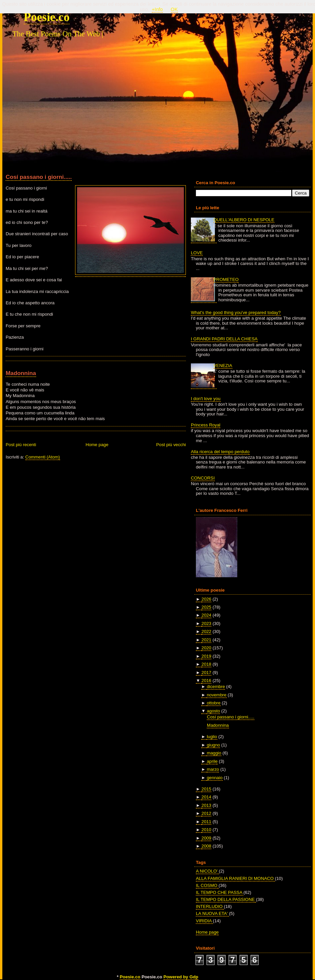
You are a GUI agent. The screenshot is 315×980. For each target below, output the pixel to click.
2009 (206, 838)
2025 (206, 607)
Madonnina (21, 373)
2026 (206, 599)
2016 (206, 681)
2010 (206, 830)
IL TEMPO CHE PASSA (220, 892)
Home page (97, 445)
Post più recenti (21, 445)
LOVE (197, 253)
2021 (206, 640)
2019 (206, 656)
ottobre (214, 703)
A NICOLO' (207, 871)
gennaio (215, 778)
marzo (213, 769)
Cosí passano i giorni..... (39, 177)
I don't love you (206, 399)
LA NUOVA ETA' (212, 913)
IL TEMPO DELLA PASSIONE (226, 899)
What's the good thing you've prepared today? (236, 312)
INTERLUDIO (210, 906)
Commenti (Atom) (43, 457)
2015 (206, 789)
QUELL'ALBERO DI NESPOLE (244, 220)
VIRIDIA (204, 921)
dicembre (216, 687)
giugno (214, 745)
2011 (206, 822)
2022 (206, 631)
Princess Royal (206, 425)
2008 (206, 846)
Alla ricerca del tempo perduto (220, 452)
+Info (157, 9)
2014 (206, 797)
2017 (206, 673)
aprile (212, 761)
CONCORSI (203, 478)
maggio (214, 753)
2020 (206, 648)
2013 (206, 805)
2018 (206, 664)
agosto (214, 711)
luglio (212, 737)
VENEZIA (223, 366)
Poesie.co (47, 17)
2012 (206, 813)
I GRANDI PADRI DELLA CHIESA (224, 339)
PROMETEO (226, 279)
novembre (217, 695)
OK (174, 9)
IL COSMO (207, 885)
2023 (206, 623)
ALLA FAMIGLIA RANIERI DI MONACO (235, 878)
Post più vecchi (171, 445)
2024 (206, 615)
